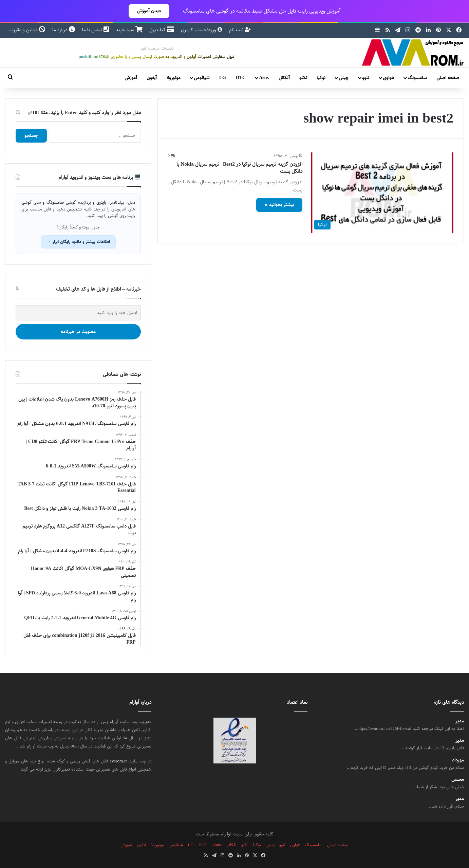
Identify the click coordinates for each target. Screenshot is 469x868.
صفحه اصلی (448, 78)
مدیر (460, 721)
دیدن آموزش (149, 11)
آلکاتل (284, 78)
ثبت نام (240, 30)
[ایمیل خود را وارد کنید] (78, 313)
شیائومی (202, 78)
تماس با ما (96, 30)
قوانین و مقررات (27, 30)
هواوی (388, 78)
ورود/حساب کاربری (202, 30)
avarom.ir (118, 761)
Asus (264, 78)
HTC (241, 78)
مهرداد (458, 760)
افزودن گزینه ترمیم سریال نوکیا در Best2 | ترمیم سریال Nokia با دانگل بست (239, 168)
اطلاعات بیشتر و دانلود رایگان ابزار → (78, 242)
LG (223, 78)
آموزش (131, 78)
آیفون (152, 78)
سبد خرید (129, 30)
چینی (344, 78)
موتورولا (173, 78)
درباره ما (64, 30)
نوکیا (321, 78)
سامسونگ (417, 78)
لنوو (366, 78)
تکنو (303, 78)
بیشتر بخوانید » (279, 205)
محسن (458, 780)
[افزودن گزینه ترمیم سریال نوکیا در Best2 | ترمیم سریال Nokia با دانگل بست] (382, 193)
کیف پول (162, 30)
